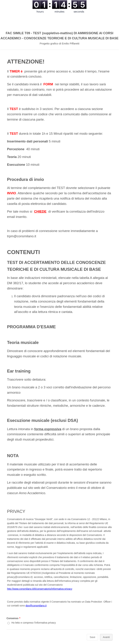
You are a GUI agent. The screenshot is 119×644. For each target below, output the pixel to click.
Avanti (106, 637)
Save (92, 637)
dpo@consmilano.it (36, 606)
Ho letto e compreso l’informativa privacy (34, 623)
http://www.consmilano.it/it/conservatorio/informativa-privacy (40, 589)
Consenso (13, 618)
